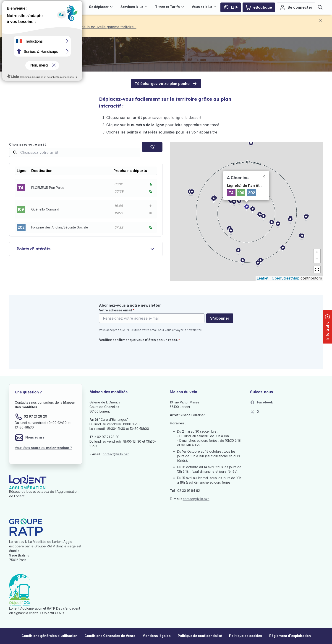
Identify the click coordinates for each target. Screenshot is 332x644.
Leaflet (263, 278)
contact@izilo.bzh (116, 454)
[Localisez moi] (152, 147)
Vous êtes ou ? (43, 448)
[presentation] (134, 353)
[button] (86, 188)
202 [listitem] (252, 193)
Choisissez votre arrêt (27, 144)
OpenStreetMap (286, 278)
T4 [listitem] (231, 193)
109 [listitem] (241, 193)
